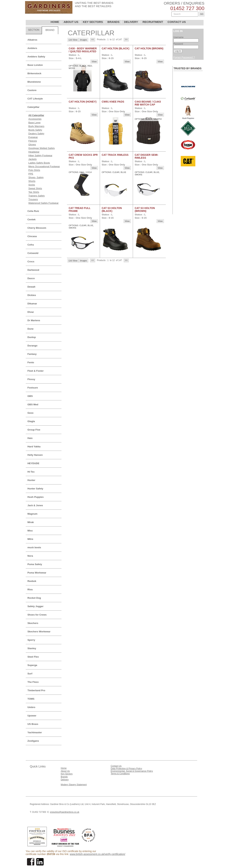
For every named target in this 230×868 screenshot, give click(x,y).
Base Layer (35, 123)
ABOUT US (71, 22)
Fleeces (33, 141)
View (94, 62)
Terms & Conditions (120, 774)
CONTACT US (177, 22)
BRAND (50, 30)
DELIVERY (131, 22)
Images (83, 40)
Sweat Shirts (35, 188)
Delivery (65, 780)
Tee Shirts (34, 192)
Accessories (35, 119)
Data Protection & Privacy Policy (126, 769)
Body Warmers (36, 126)
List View (73, 40)
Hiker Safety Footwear (40, 155)
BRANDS (113, 22)
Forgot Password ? (184, 57)
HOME (55, 22)
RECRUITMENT (153, 22)
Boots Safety (35, 130)
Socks (32, 185)
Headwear (34, 152)
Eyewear (33, 137)
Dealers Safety (36, 134)
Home (64, 768)
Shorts (32, 181)
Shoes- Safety (36, 177)
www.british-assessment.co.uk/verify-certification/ (98, 854)
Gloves (32, 145)
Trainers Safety (37, 196)
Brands (64, 777)
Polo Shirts (34, 170)
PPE (31, 174)
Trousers (33, 199)
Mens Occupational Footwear (44, 166)
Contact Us (116, 766)
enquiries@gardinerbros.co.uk (65, 812)
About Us (65, 771)
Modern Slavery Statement (74, 785)
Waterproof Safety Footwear (44, 203)
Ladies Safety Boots (39, 163)
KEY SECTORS (93, 22)
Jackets (33, 159)
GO (202, 14)
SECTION (34, 30)
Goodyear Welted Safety (42, 148)
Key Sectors (67, 774)
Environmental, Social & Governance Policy (132, 771)
